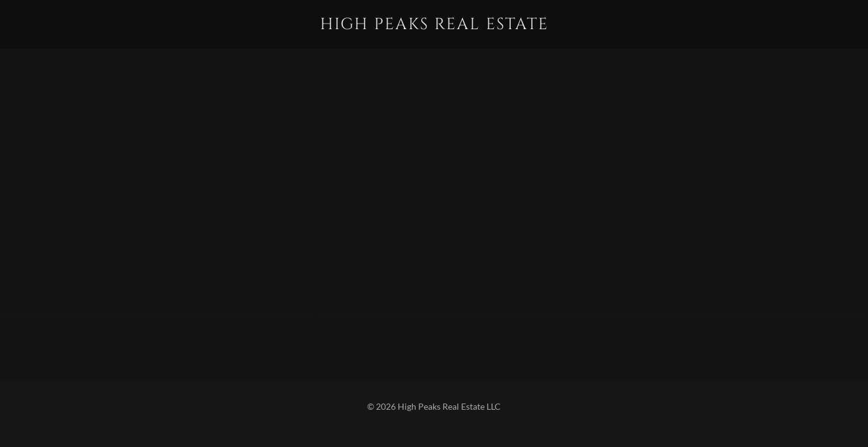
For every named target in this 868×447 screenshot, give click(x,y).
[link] (434, 25)
